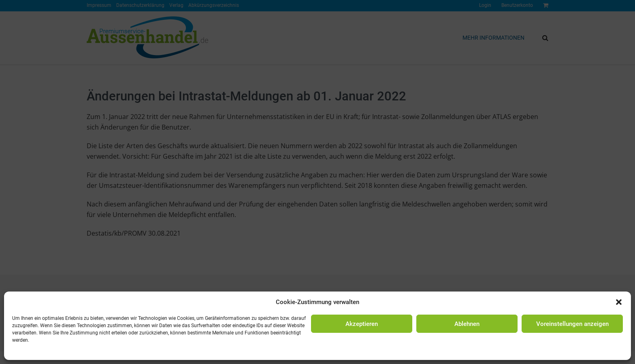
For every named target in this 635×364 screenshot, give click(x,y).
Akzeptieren (362, 324)
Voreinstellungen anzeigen (572, 324)
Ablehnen (467, 324)
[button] (619, 302)
